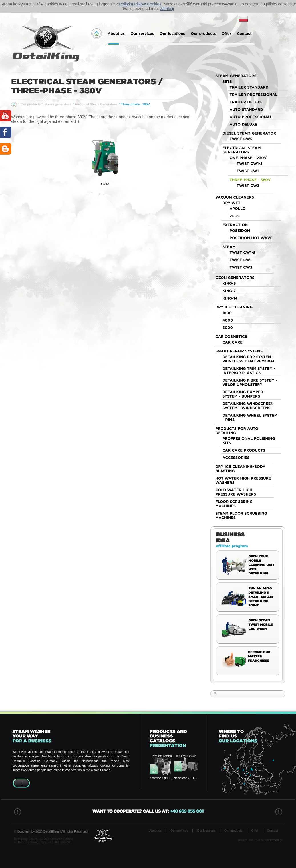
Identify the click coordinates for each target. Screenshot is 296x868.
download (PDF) (161, 778)
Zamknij (167, 9)
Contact (273, 831)
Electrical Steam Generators (96, 104)
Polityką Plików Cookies (140, 4)
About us (155, 831)
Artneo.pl (276, 840)
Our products (31, 104)
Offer (255, 831)
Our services (179, 831)
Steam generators (58, 104)
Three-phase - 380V (135, 104)
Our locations (206, 831)
